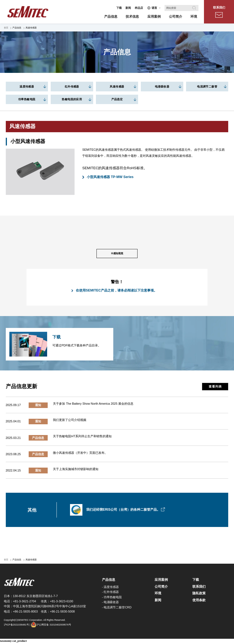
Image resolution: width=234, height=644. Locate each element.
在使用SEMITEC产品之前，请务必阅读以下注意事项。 (116, 291)
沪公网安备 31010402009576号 (51, 626)
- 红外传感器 (111, 593)
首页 (6, 28)
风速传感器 (117, 87)
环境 (158, 594)
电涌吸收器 (162, 87)
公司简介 (161, 587)
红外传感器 (72, 87)
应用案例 (161, 581)
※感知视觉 (117, 254)
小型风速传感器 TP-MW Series (110, 177)
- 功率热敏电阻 (112, 598)
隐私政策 (199, 594)
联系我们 (219, 12)
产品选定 (117, 99)
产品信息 (109, 581)
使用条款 (199, 601)
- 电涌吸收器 (111, 603)
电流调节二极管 (207, 87)
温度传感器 (27, 87)
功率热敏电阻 (27, 99)
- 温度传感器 (111, 588)
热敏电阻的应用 (72, 99)
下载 (119, 8)
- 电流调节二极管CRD (117, 608)
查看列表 (215, 388)
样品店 (139, 8)
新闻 (128, 8)
